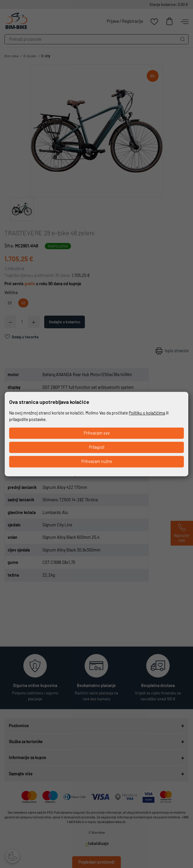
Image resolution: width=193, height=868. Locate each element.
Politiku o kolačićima (147, 413)
